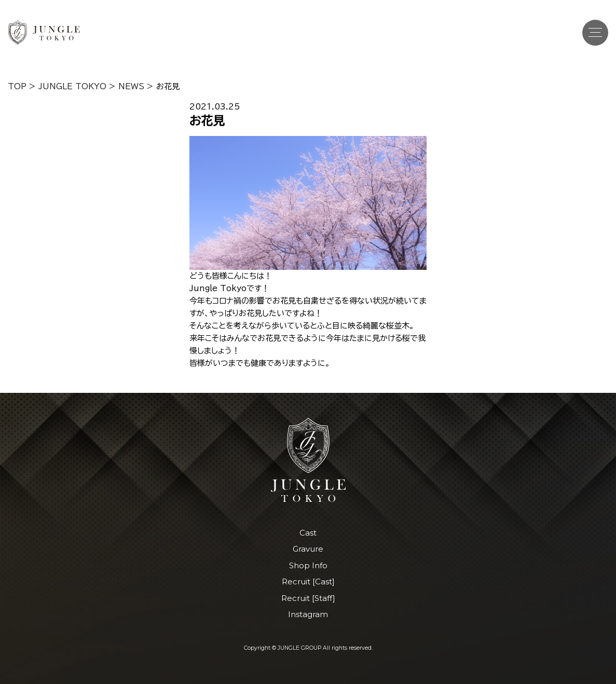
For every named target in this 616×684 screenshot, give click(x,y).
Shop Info (308, 565)
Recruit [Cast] (308, 582)
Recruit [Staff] (308, 598)
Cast (308, 533)
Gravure (308, 549)
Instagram (308, 614)
